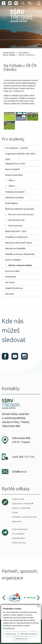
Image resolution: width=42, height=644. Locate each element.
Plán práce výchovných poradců (21, 214)
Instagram (16, 3)
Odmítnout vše (21, 639)
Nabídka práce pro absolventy (20, 254)
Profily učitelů (19, 543)
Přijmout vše (11, 634)
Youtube (10, 3)
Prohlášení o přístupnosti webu (24, 517)
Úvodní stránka (9, 53)
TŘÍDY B (12, 186)
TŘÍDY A (12, 181)
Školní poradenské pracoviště (19, 209)
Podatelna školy (18, 499)
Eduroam (10, 294)
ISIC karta (10, 282)
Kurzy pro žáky (12, 271)
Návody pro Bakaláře (15, 248)
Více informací (9, 628)
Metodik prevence (15, 220)
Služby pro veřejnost (20, 508)
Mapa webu (17, 521)
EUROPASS (11, 277)
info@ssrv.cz (19, 472)
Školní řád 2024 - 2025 (16, 231)
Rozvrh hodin (11, 169)
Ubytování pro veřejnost (22, 504)
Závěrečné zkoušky (15, 197)
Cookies (15, 512)
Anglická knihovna (14, 288)
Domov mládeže (9, 55)
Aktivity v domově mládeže (28, 55)
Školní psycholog (15, 226)
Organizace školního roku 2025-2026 (21, 154)
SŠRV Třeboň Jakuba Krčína (16, 22)
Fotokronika (18, 534)
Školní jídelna (11, 203)
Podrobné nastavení (28, 634)
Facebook (4, 3)
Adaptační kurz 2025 (15, 164)
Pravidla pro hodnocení (16, 237)
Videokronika (18, 538)
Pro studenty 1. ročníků (16, 148)
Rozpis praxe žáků (14, 175)
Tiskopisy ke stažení (15, 192)
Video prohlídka (20, 529)
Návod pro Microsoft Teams (19, 243)
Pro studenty (23, 53)
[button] (5, 598)
